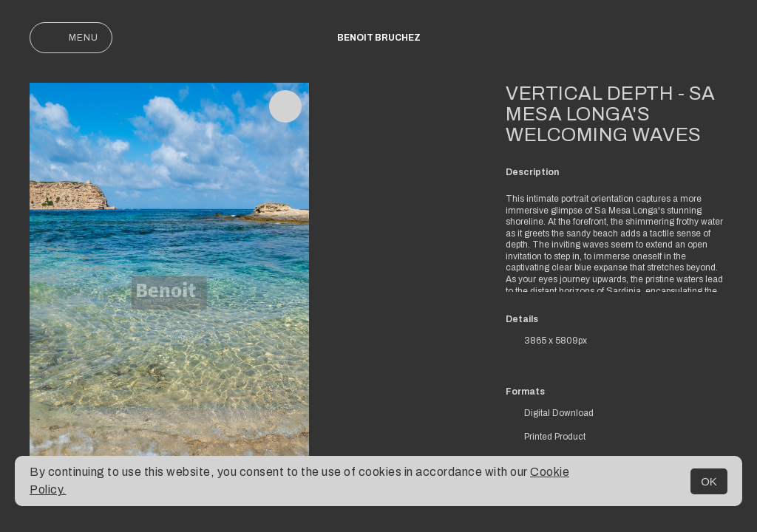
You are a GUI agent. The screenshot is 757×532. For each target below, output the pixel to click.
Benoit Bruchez (379, 38)
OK (709, 481)
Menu (71, 38)
